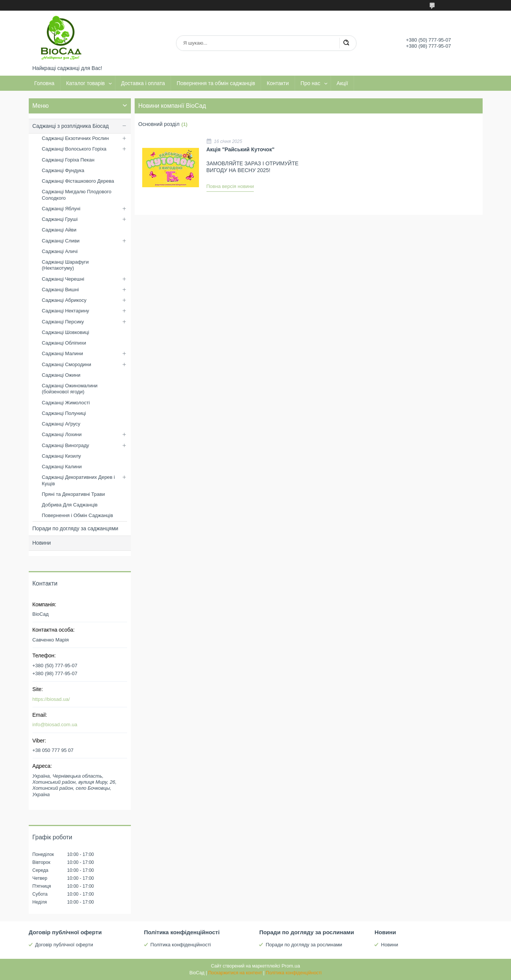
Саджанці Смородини (67, 364)
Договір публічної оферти (64, 945)
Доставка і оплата (143, 83)
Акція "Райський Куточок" (241, 149)
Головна (44, 83)
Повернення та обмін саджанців (216, 83)
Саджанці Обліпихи (64, 343)
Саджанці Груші (60, 219)
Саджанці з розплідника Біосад (71, 126)
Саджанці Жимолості (66, 403)
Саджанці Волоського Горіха (74, 149)
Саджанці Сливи (61, 241)
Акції (342, 83)
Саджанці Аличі (60, 251)
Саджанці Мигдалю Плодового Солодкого (77, 195)
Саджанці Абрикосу (64, 300)
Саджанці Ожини (61, 375)
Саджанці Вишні (61, 290)
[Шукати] (346, 43)
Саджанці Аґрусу (61, 424)
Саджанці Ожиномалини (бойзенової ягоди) (70, 389)
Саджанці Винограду (66, 445)
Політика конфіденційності (181, 945)
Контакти (278, 83)
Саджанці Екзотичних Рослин (75, 138)
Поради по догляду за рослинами (304, 945)
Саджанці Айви (59, 230)
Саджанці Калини (62, 467)
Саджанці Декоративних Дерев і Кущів (78, 480)
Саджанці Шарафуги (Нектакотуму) (65, 265)
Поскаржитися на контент (235, 973)
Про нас (311, 83)
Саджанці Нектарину (66, 311)
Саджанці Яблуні (61, 209)
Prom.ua (291, 966)
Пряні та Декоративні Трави (74, 494)
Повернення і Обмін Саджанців (78, 515)
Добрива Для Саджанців (70, 505)
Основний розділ (159, 124)
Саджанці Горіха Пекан (68, 160)
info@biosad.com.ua (55, 725)
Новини (42, 543)
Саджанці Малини (63, 353)
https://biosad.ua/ (51, 699)
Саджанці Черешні (63, 279)
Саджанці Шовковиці (66, 332)
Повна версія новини (230, 186)
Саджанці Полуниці (64, 413)
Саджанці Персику (63, 322)
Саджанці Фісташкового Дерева (78, 181)
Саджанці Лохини (62, 434)
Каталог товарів (85, 83)
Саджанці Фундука (63, 170)
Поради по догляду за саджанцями (75, 528)
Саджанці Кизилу (62, 456)
